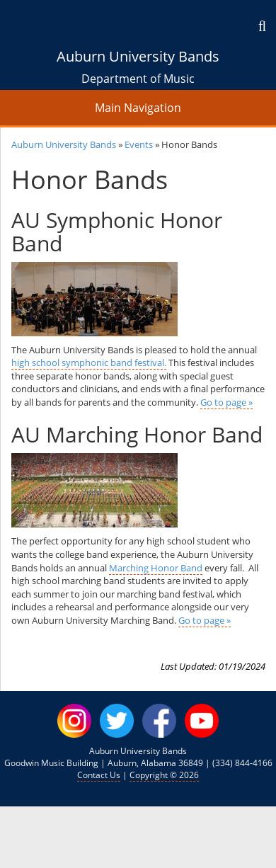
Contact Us (99, 775)
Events (139, 144)
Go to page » (226, 402)
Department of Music (138, 79)
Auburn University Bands (138, 56)
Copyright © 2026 (164, 775)
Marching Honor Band (156, 568)
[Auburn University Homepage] (138, 23)
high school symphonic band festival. (89, 362)
